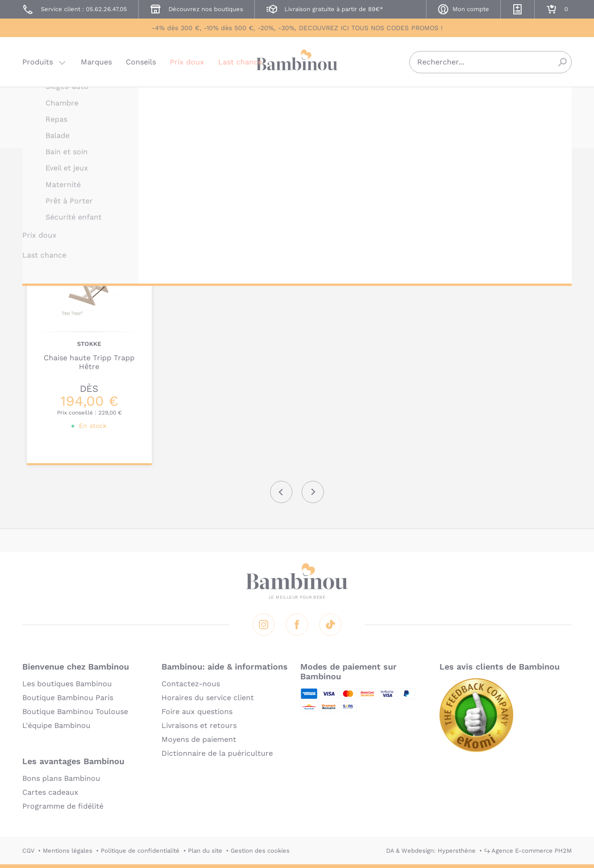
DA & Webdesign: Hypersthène (431, 851)
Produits (38, 62)
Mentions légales (68, 851)
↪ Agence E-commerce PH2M (528, 851)
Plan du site (205, 851)
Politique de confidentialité (140, 851)
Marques (96, 62)
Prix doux (187, 62)
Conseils (141, 62)
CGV (28, 851)
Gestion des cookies (260, 851)
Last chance (240, 62)
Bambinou (297, 61)
